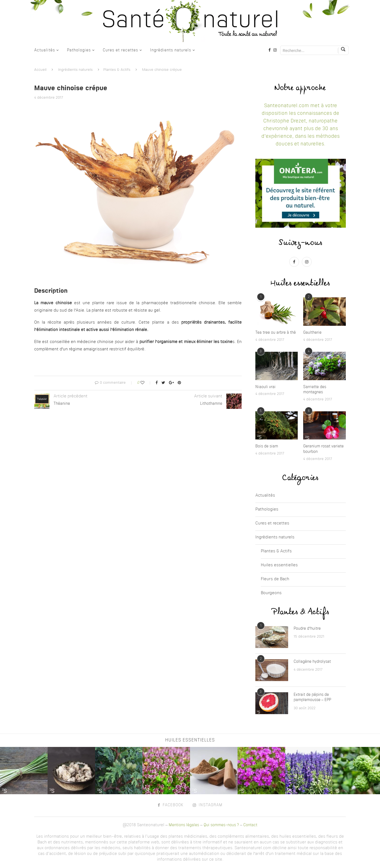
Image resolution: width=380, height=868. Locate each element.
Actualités (45, 50)
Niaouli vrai (265, 387)
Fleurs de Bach (275, 579)
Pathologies (79, 50)
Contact (250, 825)
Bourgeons (271, 593)
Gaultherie (312, 333)
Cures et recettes (120, 50)
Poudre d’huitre (307, 629)
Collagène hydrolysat (312, 662)
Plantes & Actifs (117, 70)
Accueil (40, 70)
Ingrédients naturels (171, 50)
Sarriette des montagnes (315, 390)
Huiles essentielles (279, 565)
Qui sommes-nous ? (221, 825)
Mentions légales (184, 825)
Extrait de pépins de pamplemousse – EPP (312, 697)
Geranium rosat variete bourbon (323, 449)
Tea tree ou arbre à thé (276, 333)
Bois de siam (267, 446)
